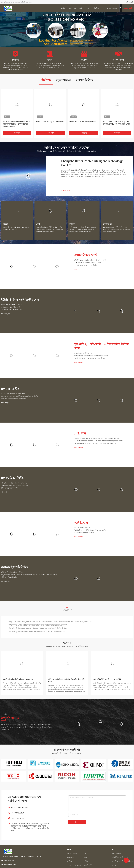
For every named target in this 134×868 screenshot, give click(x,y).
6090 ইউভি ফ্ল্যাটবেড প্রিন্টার (9, 488)
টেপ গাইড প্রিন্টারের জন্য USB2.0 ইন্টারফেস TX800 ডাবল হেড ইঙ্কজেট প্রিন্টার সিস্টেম (38, 628)
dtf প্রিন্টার (80, 433)
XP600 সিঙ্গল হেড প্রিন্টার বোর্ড (83, 353)
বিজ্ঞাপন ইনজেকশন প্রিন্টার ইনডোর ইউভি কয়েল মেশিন (90, 530)
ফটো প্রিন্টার (81, 523)
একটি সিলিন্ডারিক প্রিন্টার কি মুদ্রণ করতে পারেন (19, 679)
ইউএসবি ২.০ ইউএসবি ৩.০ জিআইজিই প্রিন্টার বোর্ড (101, 346)
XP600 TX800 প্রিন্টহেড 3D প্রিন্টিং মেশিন (50, 122)
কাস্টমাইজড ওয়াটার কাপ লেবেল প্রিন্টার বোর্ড (87, 265)
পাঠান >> (77, 822)
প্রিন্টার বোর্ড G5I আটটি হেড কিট (11, 307)
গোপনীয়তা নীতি (88, 865)
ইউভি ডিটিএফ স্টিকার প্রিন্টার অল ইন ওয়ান (14, 399)
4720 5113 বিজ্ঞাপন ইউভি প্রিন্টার (84, 533)
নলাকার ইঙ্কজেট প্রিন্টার (15, 567)
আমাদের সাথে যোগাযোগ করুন (74, 865)
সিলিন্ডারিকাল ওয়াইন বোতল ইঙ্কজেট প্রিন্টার (14, 483)
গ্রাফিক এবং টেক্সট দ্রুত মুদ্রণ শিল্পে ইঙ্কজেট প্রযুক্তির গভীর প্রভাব (67, 680)
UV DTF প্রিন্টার (10, 389)
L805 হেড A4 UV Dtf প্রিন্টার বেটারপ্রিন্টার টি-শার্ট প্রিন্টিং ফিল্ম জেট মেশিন (95, 443)
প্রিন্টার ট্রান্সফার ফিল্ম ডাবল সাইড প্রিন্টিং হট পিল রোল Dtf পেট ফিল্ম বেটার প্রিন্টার (117, 123)
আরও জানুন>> (66, 191)
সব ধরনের (115, 865)
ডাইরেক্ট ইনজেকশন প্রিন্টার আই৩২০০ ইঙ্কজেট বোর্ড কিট (90, 260)
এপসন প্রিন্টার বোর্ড (85, 255)
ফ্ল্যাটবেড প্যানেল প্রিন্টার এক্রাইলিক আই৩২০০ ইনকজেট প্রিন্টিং (19, 396)
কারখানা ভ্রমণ (70, 857)
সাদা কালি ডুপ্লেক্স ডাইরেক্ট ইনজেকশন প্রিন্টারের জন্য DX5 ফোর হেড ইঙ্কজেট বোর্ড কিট (37, 632)
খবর (85, 853)
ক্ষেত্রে (86, 857)
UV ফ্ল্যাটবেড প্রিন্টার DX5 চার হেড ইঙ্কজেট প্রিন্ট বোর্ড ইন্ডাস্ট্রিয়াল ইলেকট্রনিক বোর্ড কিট (38, 625)
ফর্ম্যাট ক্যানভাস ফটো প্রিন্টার (82, 528)
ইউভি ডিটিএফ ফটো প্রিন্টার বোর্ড (20, 300)
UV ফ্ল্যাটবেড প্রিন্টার (13, 478)
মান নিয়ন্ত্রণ (70, 861)
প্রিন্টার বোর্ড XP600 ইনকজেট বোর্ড (11, 310)
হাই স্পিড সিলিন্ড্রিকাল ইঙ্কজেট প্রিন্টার (12, 572)
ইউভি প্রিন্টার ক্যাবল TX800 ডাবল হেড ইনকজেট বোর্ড (90, 358)
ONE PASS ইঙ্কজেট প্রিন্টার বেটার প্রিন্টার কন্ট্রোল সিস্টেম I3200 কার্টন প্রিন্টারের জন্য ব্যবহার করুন (16, 124)
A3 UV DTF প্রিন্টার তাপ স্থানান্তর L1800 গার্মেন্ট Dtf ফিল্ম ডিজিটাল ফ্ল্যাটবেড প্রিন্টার (98, 441)
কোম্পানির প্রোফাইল (72, 853)
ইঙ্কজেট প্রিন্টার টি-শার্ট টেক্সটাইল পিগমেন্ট (83, 122)
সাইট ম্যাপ (87, 861)
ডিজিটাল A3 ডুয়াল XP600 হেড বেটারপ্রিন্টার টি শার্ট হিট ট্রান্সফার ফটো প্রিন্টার (97, 438)
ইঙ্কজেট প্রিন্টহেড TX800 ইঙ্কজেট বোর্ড (12, 305)
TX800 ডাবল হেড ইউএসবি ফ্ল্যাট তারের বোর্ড (87, 263)
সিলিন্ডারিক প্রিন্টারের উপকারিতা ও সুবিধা (107, 679)
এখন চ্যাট (17, 133)
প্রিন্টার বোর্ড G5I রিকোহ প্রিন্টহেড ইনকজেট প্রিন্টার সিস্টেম (91, 356)
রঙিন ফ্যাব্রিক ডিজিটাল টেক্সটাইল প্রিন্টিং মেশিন (15, 485)
